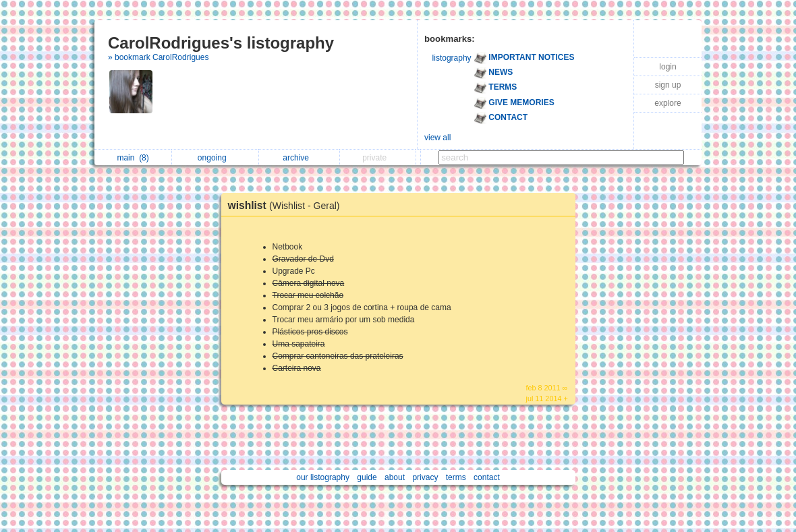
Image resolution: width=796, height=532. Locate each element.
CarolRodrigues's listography (221, 43)
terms (456, 477)
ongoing (216, 158)
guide (367, 477)
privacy (425, 477)
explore (667, 103)
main (133, 158)
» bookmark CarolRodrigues (158, 57)
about (395, 477)
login (667, 67)
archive (299, 158)
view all (437, 138)
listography (452, 58)
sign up (668, 85)
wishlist (287, 205)
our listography (323, 477)
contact (487, 477)
